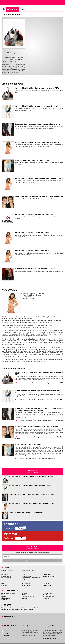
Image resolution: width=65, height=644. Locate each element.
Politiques (46, 598)
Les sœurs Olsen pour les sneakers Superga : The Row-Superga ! (39, 196)
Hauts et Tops (26, 576)
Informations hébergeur (50, 638)
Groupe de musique (28, 597)
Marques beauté (6, 608)
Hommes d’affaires (49, 597)
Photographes (6, 598)
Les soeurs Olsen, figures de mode (28, 445)
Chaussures (26, 585)
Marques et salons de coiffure (31, 608)
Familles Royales (48, 595)
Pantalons (4, 575)
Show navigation (2, 2)
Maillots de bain (6, 576)
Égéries (22, 9)
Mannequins (5, 595)
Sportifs (25, 598)
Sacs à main (47, 585)
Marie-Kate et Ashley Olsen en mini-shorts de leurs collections (38, 390)
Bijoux (3, 584)
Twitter (6, 633)
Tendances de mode (28, 570)
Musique (4, 600)
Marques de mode (7, 570)
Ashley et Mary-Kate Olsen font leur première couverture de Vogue (39, 178)
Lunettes (4, 585)
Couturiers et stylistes (8, 593)
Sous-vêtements (6, 578)
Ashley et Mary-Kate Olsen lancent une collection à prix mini (37, 106)
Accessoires (26, 584)
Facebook (7, 631)
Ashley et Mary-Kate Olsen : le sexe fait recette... (33, 233)
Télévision (25, 595)
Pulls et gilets (47, 575)
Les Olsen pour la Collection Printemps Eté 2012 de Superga (37, 427)
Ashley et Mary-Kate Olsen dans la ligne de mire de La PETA (37, 88)
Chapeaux (46, 584)
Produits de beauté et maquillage (11, 609)
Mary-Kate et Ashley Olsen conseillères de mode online (35, 269)
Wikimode (12, 9)
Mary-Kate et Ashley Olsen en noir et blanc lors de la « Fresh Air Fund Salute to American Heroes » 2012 (39, 409)
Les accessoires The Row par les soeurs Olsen (32, 160)
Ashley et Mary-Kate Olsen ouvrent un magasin (32, 251)
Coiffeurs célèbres (49, 593)
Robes (24, 575)
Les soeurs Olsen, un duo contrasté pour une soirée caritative (38, 124)
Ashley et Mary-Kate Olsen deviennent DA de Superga (35, 214)
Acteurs (25, 593)
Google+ (6, 635)
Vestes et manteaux (49, 576)
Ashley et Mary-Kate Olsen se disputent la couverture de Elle (37, 142)
